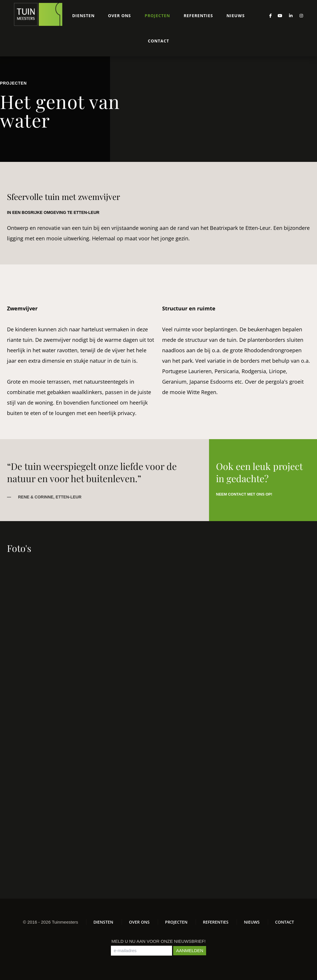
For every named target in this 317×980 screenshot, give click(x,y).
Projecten (157, 16)
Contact (158, 41)
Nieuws (236, 16)
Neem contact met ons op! (244, 494)
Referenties (198, 16)
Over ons (119, 16)
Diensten (83, 16)
